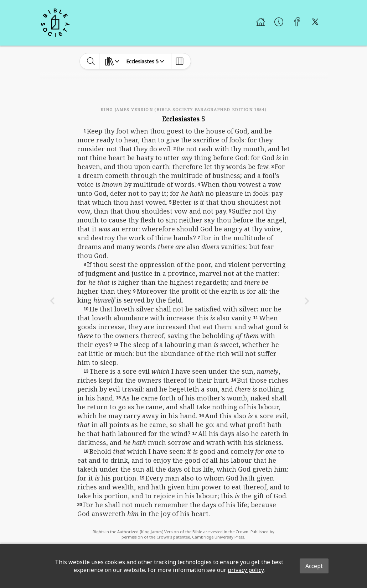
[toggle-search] (91, 61)
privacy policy (246, 570)
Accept (314, 566)
